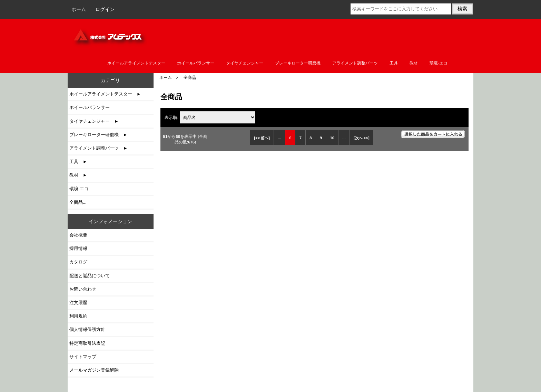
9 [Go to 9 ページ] (321, 138)
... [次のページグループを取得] (344, 138)
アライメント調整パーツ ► (99, 148)
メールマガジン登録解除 (94, 370)
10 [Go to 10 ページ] (332, 138)
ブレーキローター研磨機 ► (99, 135)
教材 (414, 63)
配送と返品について (90, 276)
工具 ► (78, 162)
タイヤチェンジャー (245, 63)
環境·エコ (438, 63)
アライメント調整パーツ (355, 63)
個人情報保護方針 (87, 329)
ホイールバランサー (196, 63)
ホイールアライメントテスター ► (105, 94)
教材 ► (78, 175)
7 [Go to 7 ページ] (301, 138)
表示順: (172, 117)
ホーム (79, 9)
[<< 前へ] (262, 138)
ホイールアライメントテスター (136, 63)
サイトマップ (83, 357)
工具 (394, 63)
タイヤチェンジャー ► (94, 121)
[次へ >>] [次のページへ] (362, 138)
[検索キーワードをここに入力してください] (401, 9)
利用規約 (78, 316)
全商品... (78, 202)
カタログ (78, 262)
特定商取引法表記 (87, 343)
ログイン (105, 9)
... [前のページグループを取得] (279, 138)
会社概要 (78, 235)
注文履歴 (78, 303)
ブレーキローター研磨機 (298, 63)
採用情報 (78, 248)
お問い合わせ (83, 289)
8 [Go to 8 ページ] (311, 138)
